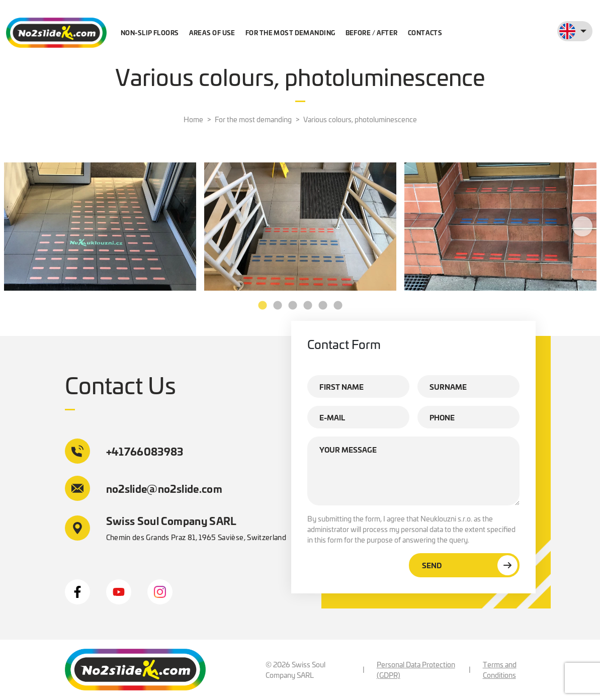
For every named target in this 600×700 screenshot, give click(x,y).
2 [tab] (278, 306)
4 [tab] (308, 306)
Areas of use (212, 32)
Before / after (372, 32)
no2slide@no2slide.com (144, 488)
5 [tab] (323, 306)
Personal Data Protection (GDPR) (416, 670)
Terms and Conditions (500, 670)
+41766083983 (124, 451)
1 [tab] (263, 306)
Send (470, 565)
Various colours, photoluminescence (360, 119)
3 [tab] (293, 306)
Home (193, 119)
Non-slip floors (150, 32)
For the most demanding (290, 32)
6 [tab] (338, 306)
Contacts (425, 32)
